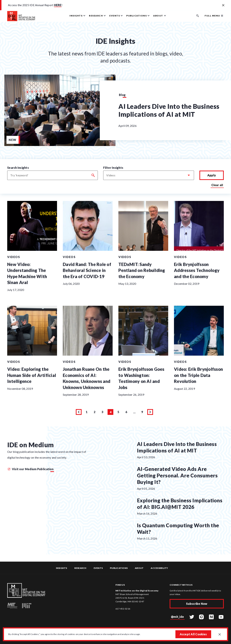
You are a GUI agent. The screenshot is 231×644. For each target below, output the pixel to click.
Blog (122, 95)
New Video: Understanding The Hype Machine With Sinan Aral (27, 273)
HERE (58, 5)
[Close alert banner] (223, 5)
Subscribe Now (197, 604)
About (139, 568)
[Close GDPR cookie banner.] (220, 635)
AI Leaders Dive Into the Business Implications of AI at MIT (169, 110)
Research (80, 568)
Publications (119, 568)
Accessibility (159, 568)
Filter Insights (113, 168)
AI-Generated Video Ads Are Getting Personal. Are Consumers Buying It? (177, 475)
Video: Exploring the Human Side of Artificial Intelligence (32, 375)
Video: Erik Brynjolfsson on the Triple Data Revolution (198, 375)
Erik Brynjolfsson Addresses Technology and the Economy (197, 270)
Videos (14, 257)
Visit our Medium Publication (31, 469)
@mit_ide (177, 617)
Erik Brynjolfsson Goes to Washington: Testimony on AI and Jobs (141, 378)
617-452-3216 (123, 609)
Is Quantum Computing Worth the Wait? (178, 529)
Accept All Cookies (193, 634)
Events (98, 568)
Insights (62, 568)
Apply (212, 175)
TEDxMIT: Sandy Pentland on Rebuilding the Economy (142, 270)
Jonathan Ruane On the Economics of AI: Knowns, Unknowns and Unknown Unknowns (87, 378)
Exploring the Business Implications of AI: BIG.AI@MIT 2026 (180, 504)
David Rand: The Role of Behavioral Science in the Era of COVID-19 (87, 270)
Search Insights (18, 168)
